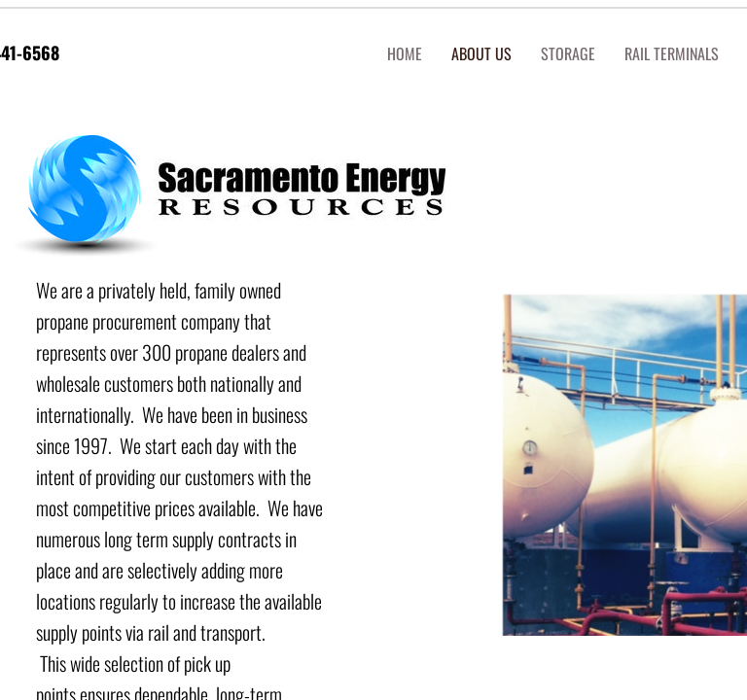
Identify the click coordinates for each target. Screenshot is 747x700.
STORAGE (568, 53)
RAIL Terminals (672, 53)
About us (481, 53)
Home (405, 53)
